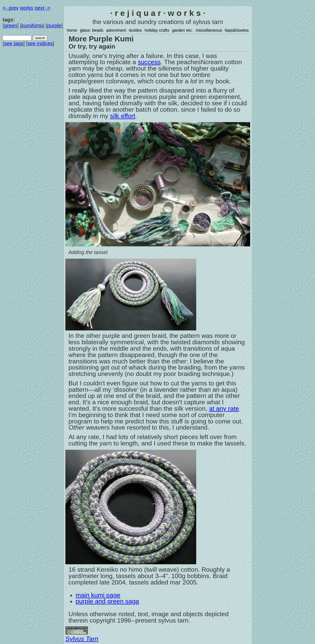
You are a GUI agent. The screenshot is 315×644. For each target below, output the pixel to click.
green (11, 26)
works (27, 8)
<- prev (10, 8)
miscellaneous (209, 30)
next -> (43, 8)
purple (54, 26)
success (149, 62)
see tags (14, 43)
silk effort (123, 116)
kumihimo (32, 26)
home (72, 30)
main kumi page (98, 595)
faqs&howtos (237, 30)
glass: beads (92, 30)
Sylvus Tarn (82, 639)
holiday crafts (157, 30)
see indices (40, 43)
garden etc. (182, 30)
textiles (135, 30)
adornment (116, 30)
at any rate (224, 409)
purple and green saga (107, 601)
